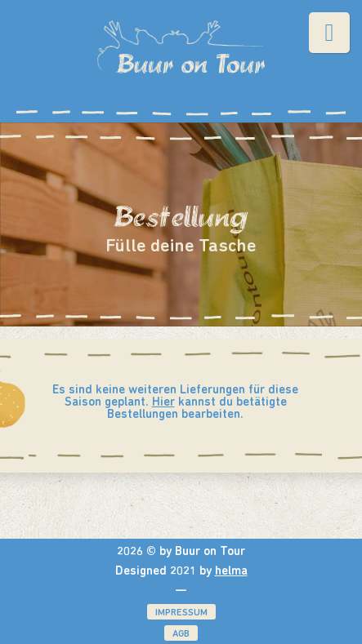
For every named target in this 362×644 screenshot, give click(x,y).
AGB (181, 634)
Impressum (181, 613)
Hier (163, 403)
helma (231, 572)
